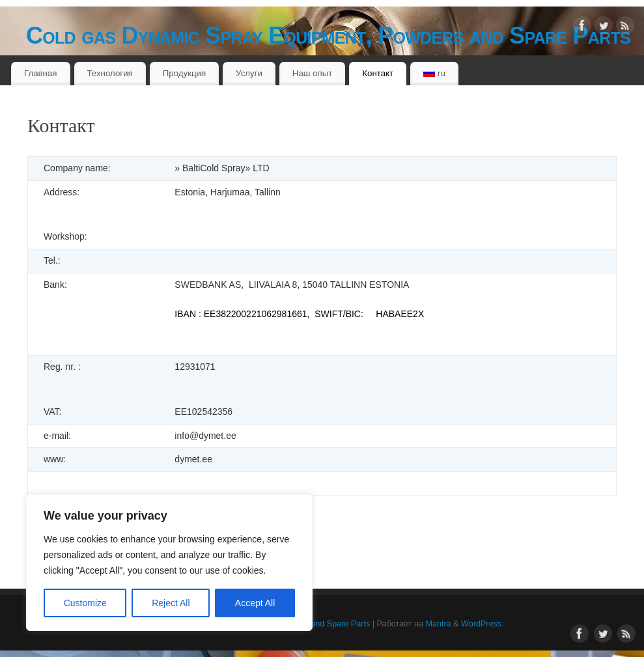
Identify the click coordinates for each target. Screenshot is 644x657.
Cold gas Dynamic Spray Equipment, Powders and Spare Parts (328, 35)
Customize (85, 603)
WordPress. (483, 624)
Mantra (438, 624)
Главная (41, 73)
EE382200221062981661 (256, 314)
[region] (169, 563)
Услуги (249, 73)
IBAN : (189, 314)
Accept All (255, 603)
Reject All (171, 603)
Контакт (378, 73)
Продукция (185, 73)
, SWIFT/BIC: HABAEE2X (366, 314)
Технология (109, 73)
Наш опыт (313, 73)
